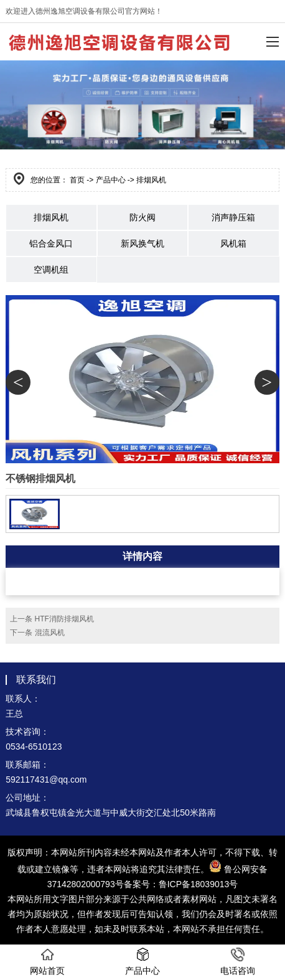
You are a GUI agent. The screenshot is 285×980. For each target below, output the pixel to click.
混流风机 (50, 633)
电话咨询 (238, 962)
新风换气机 (142, 243)
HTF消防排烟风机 (64, 619)
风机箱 (233, 243)
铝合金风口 (51, 243)
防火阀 (142, 217)
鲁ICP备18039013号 (199, 884)
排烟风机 (51, 217)
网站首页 (47, 962)
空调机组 (51, 270)
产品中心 (111, 180)
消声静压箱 (233, 217)
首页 (77, 180)
